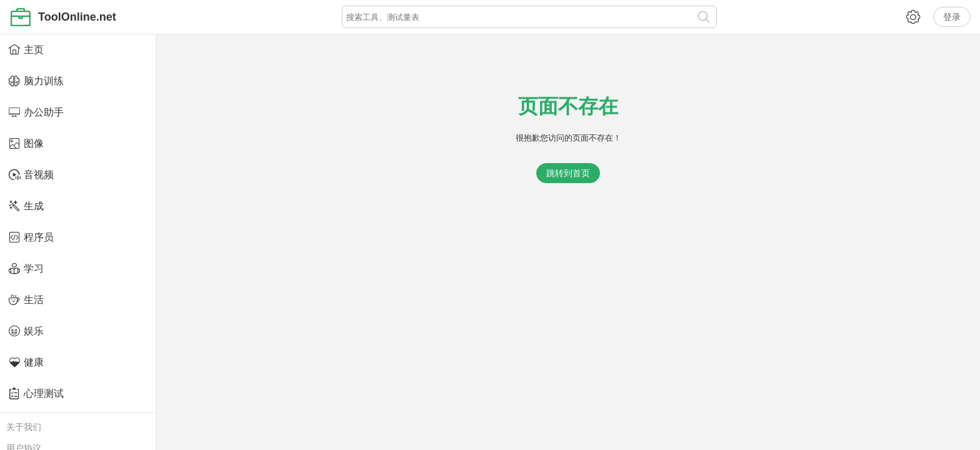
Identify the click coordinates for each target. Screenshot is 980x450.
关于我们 (24, 427)
